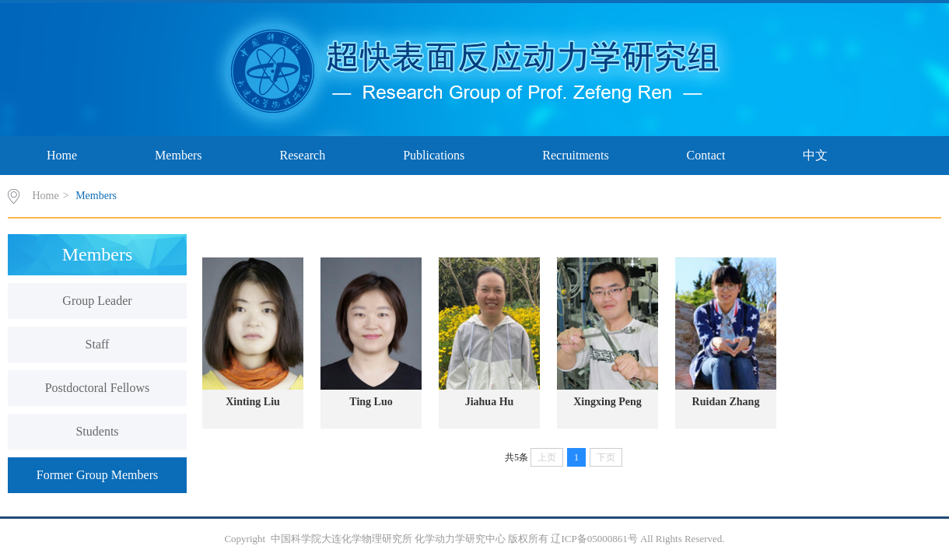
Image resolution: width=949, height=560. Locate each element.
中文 (815, 155)
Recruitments (575, 155)
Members (178, 155)
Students (97, 431)
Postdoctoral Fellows (98, 388)
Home (62, 155)
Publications (434, 155)
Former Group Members (97, 475)
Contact (706, 155)
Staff (98, 344)
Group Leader (97, 301)
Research (303, 155)
